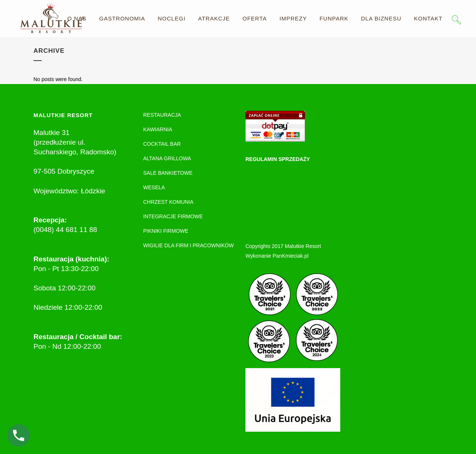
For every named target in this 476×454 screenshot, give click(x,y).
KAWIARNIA (158, 129)
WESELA (154, 187)
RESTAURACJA (162, 115)
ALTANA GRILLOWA (167, 158)
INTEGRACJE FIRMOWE (173, 216)
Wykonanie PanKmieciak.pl (277, 256)
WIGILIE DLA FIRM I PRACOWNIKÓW (188, 245)
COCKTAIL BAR (162, 144)
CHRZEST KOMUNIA (168, 202)
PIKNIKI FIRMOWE (166, 231)
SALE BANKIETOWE (168, 173)
